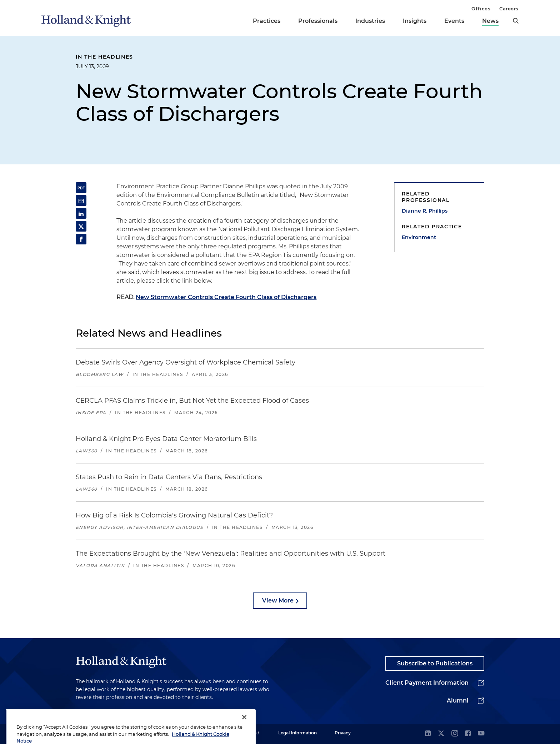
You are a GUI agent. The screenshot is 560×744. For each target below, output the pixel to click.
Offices (481, 9)
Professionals (318, 21)
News (490, 21)
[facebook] (468, 734)
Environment (419, 237)
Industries (370, 21)
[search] (516, 21)
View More (278, 601)
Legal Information (297, 733)
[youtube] (481, 734)
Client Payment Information (427, 683)
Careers (509, 9)
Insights (415, 21)
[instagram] (455, 734)
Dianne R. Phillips (425, 211)
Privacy (343, 733)
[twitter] (441, 734)
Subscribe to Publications (435, 663)
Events (454, 21)
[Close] (244, 731)
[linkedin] (428, 734)
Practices (267, 21)
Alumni (458, 701)
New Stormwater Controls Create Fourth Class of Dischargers (226, 297)
